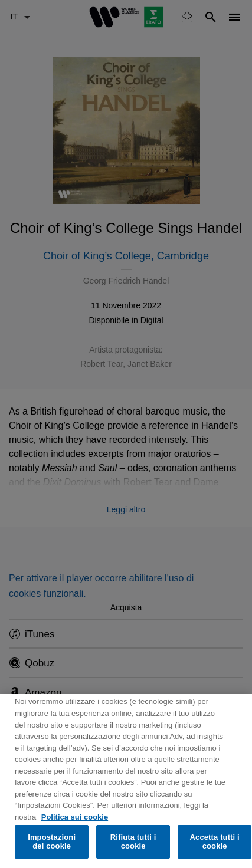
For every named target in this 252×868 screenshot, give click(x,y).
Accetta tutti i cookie (215, 842)
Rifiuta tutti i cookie (133, 842)
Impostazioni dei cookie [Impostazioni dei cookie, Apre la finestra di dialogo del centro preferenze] (52, 842)
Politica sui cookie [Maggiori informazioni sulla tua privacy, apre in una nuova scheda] (75, 817)
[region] (126, 781)
